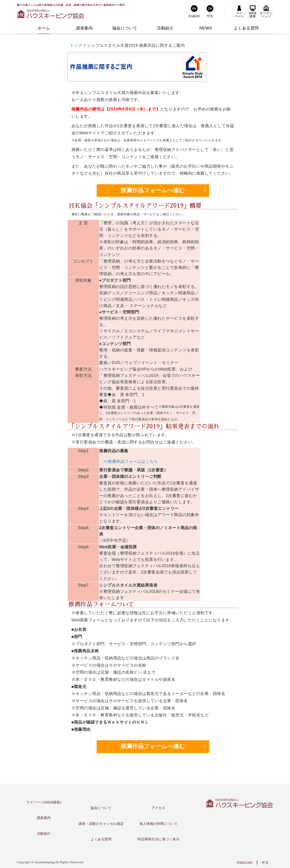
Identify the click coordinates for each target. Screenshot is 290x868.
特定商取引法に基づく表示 (158, 839)
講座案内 (44, 818)
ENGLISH (245, 862)
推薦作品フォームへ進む (153, 190)
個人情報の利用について (159, 824)
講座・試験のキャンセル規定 (101, 824)
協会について (101, 808)
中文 (265, 862)
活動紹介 (44, 833)
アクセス (158, 808)
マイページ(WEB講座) (44, 802)
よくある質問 (101, 839)
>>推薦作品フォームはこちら (131, 461)
